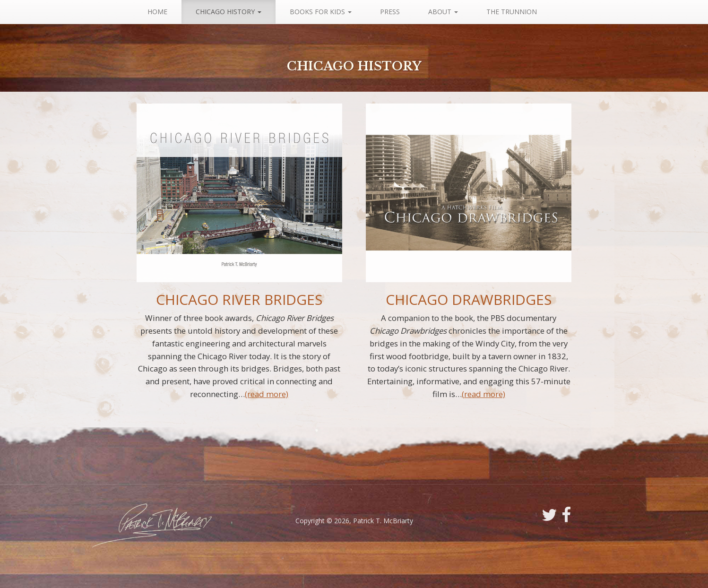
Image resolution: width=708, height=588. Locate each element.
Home (157, 12)
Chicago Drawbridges (469, 299)
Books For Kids (321, 12)
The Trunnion (512, 12)
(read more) (267, 394)
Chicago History (229, 12)
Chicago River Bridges (239, 299)
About (443, 12)
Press (390, 12)
